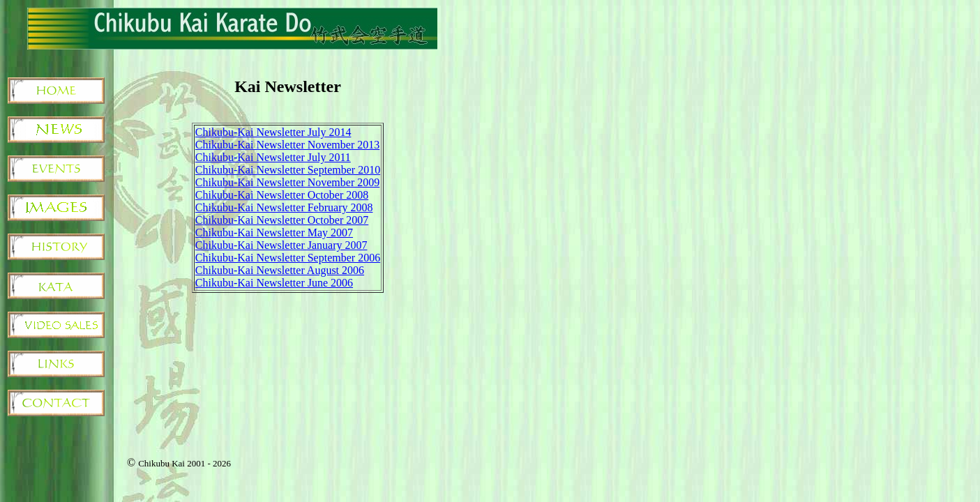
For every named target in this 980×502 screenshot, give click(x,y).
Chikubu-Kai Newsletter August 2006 (280, 270)
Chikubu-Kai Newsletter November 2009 (287, 182)
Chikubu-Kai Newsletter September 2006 (288, 258)
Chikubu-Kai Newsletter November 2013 (287, 145)
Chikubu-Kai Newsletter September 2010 (288, 170)
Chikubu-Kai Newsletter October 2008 (282, 195)
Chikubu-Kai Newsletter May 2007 (274, 233)
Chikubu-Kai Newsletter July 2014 (273, 132)
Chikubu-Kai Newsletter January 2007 (281, 245)
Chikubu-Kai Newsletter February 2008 (284, 207)
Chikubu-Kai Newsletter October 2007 (282, 220)
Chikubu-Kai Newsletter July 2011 (273, 157)
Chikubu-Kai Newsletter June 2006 (274, 283)
